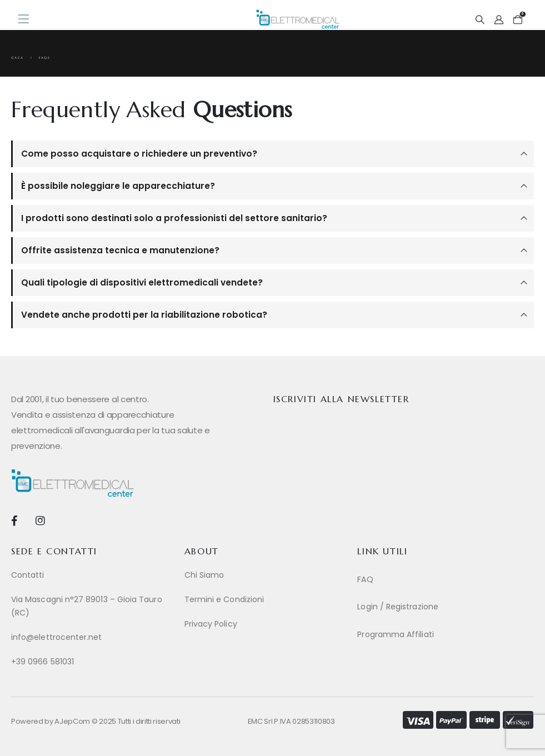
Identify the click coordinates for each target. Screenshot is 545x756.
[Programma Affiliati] (438, 634)
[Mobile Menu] (27, 19)
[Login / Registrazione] (438, 607)
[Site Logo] (298, 19)
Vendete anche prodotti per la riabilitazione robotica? (144, 315)
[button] (480, 20)
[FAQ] (438, 579)
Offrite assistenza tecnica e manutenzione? (120, 250)
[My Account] (499, 20)
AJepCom (72, 721)
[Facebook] (14, 520)
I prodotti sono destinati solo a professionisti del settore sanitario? (174, 218)
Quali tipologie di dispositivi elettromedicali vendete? (142, 282)
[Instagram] (40, 520)
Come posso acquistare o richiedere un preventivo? (139, 154)
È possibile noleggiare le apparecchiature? (118, 186)
